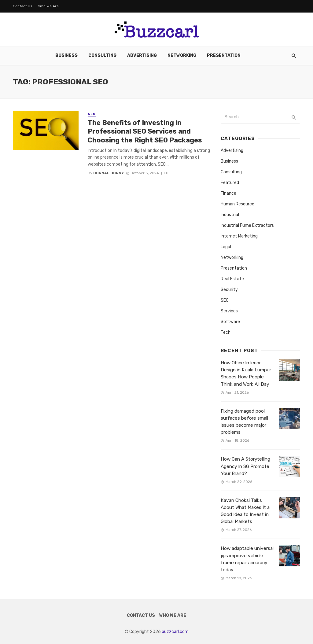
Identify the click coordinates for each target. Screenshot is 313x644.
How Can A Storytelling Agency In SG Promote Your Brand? (245, 466)
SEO (92, 114)
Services (229, 311)
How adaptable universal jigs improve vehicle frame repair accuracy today (247, 559)
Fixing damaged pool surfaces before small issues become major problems (244, 422)
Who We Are (48, 6)
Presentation (224, 55)
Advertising (142, 55)
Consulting (102, 55)
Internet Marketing (239, 236)
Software (230, 322)
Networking (182, 55)
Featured (230, 183)
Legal (226, 247)
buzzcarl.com (175, 632)
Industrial (230, 215)
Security (229, 290)
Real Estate (232, 279)
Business (66, 55)
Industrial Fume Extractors (247, 225)
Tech (226, 332)
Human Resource (238, 204)
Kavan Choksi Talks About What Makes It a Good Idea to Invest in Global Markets (245, 511)
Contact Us (23, 6)
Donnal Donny (109, 173)
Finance (228, 193)
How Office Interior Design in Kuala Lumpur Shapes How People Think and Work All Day (246, 373)
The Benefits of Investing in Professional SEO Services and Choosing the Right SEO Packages (145, 131)
